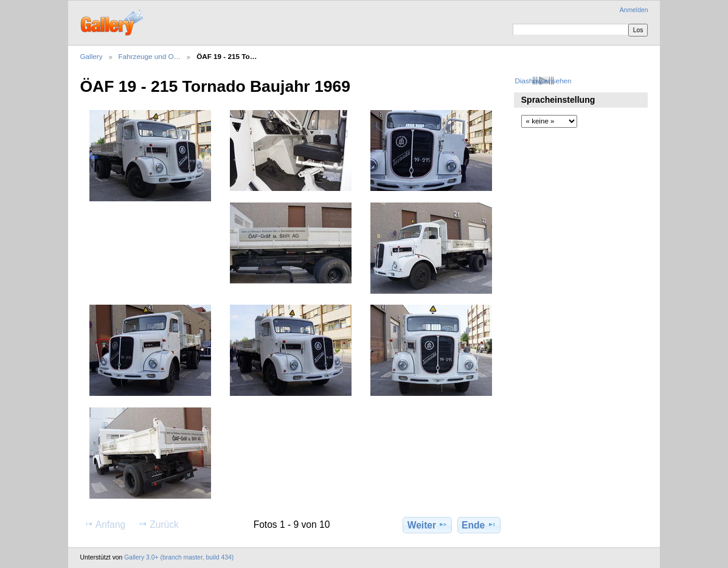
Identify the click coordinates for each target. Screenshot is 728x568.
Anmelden (634, 10)
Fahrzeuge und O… (150, 56)
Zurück (158, 524)
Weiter (428, 525)
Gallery (92, 56)
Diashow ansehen (543, 81)
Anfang (105, 524)
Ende (479, 525)
